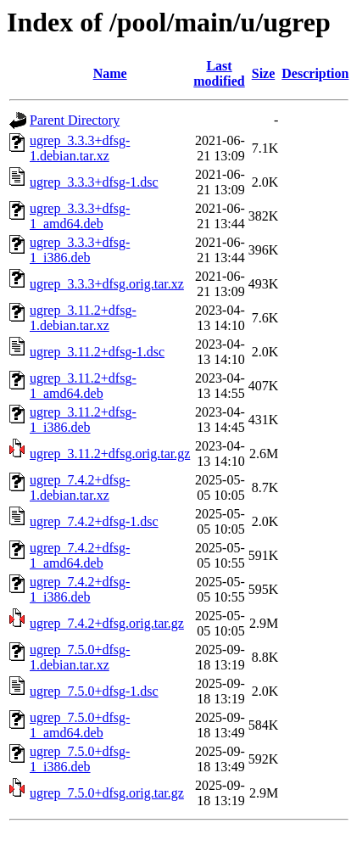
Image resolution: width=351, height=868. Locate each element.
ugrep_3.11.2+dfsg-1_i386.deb (83, 420)
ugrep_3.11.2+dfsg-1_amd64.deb (83, 386)
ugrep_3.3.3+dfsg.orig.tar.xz (107, 284)
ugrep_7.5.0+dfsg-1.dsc (94, 691)
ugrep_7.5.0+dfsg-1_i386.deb (80, 759)
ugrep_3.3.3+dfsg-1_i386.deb (80, 250)
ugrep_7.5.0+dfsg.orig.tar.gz (107, 793)
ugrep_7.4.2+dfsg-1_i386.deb (80, 589)
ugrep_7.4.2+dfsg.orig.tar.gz (107, 623)
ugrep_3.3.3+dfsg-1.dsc (94, 182)
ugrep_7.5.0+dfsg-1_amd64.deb (80, 725)
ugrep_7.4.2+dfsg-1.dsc (94, 521)
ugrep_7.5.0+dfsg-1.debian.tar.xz (80, 657)
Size (264, 73)
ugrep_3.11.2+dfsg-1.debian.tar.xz (83, 318)
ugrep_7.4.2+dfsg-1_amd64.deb (80, 555)
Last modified (219, 73)
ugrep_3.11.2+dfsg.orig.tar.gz (110, 454)
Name (110, 73)
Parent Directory (75, 120)
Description (315, 73)
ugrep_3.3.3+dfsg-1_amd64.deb (80, 216)
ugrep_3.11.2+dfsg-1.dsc (97, 352)
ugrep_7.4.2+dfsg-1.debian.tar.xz (80, 487)
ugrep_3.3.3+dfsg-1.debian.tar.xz (80, 148)
